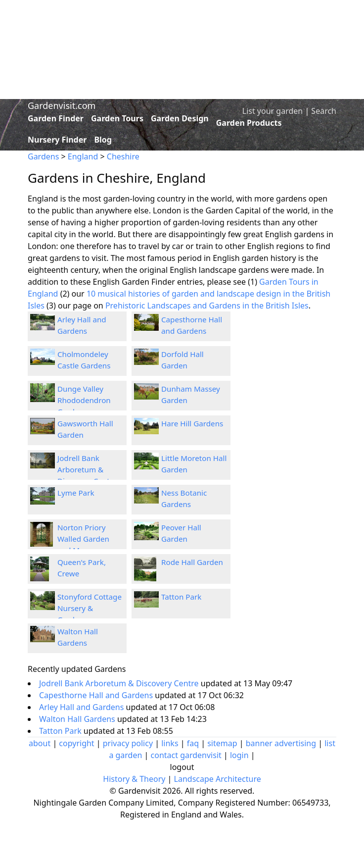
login (239, 755)
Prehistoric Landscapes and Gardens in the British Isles (207, 306)
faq (193, 743)
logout (182, 767)
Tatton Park (181, 597)
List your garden (273, 111)
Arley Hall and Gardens (83, 707)
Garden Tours (117, 118)
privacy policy (128, 743)
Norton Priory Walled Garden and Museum (83, 539)
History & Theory (134, 779)
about (40, 743)
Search (324, 111)
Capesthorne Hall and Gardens (97, 695)
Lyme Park (76, 493)
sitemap (222, 743)
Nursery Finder (57, 140)
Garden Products (249, 123)
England (83, 156)
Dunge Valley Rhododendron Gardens (84, 400)
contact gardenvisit (186, 755)
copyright (76, 743)
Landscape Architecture (218, 779)
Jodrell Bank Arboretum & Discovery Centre (87, 469)
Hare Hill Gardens (192, 423)
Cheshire (123, 156)
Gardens (43, 156)
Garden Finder (56, 118)
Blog (103, 140)
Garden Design (180, 118)
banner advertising (281, 743)
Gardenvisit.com (62, 105)
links (170, 743)
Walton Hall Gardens (78, 719)
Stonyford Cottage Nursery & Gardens (90, 608)
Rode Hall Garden (192, 562)
